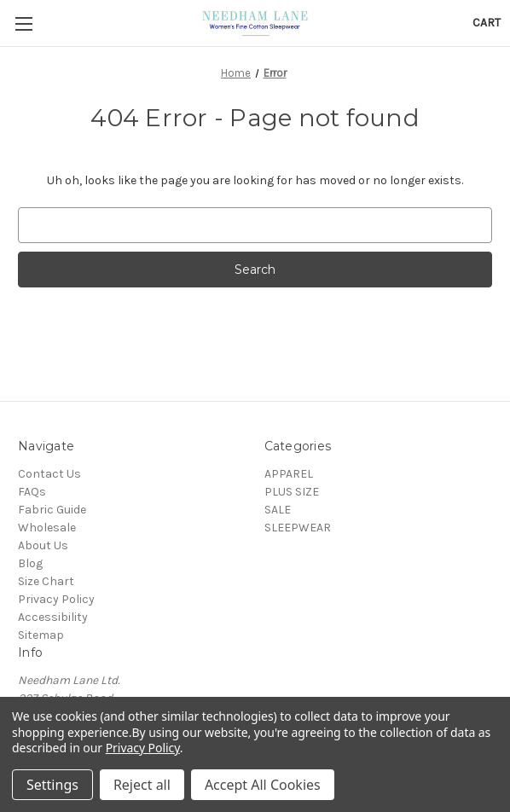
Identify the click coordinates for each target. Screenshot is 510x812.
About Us (43, 545)
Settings (52, 785)
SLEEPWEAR (298, 528)
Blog (30, 563)
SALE (278, 510)
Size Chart (46, 581)
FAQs (32, 492)
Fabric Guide (52, 510)
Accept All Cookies (263, 785)
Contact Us (49, 474)
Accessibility (53, 617)
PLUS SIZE (292, 492)
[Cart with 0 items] (487, 23)
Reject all (142, 785)
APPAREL (289, 474)
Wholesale (47, 528)
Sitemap (41, 635)
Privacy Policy (56, 599)
